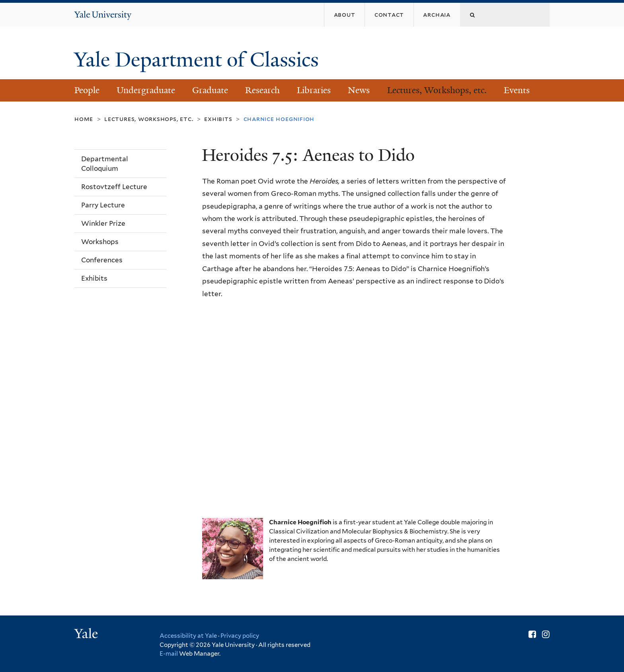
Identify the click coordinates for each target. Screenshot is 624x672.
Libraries (314, 90)
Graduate (210, 90)
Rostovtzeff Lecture (114, 187)
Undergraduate (146, 90)
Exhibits (218, 119)
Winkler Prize (103, 223)
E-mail (169, 654)
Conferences (102, 260)
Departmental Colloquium (105, 164)
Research (262, 90)
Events (517, 90)
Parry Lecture (103, 205)
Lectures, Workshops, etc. (437, 90)
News (359, 90)
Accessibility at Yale (188, 636)
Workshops (100, 242)
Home (84, 119)
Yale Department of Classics (199, 60)
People (87, 90)
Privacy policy (240, 636)
